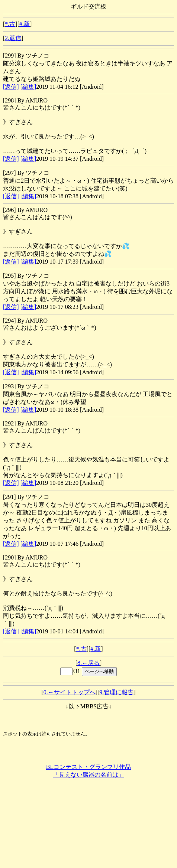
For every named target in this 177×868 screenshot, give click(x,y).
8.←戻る (88, 663)
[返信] (11, 87)
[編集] (28, 87)
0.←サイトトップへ (70, 692)
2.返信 (13, 38)
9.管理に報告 (116, 692)
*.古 (10, 24)
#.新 (25, 24)
